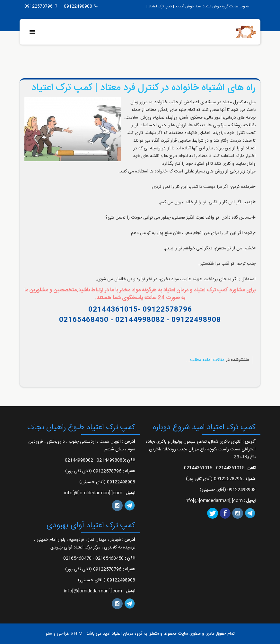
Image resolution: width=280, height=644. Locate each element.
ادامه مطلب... (199, 360)
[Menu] (34, 33)
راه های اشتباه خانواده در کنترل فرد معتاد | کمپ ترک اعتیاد (144, 88)
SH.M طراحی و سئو (64, 634)
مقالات (219, 360)
